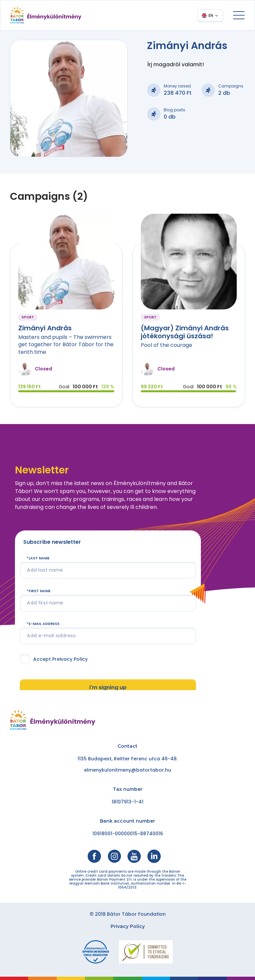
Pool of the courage (167, 345)
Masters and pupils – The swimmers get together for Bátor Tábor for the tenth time (66, 345)
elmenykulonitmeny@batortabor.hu (127, 770)
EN (211, 15)
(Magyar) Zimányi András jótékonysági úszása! (185, 332)
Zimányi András (45, 328)
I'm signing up (108, 687)
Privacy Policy (128, 926)
